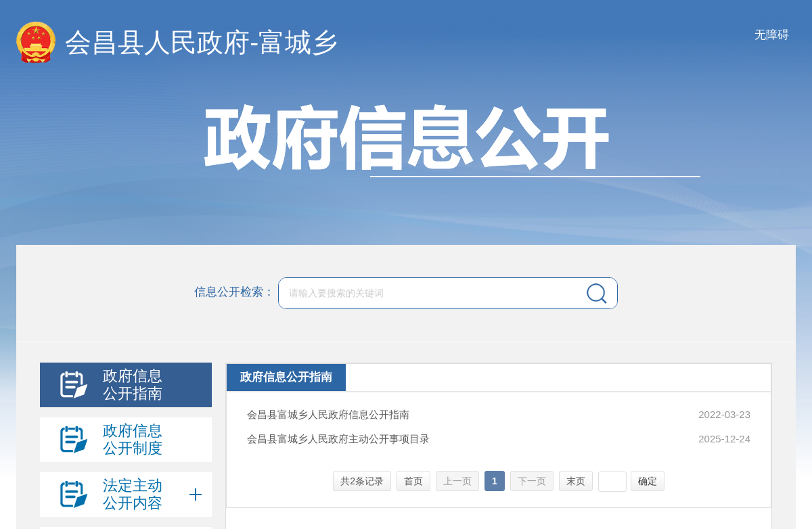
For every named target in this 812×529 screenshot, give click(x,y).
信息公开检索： (234, 293)
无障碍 (772, 35)
